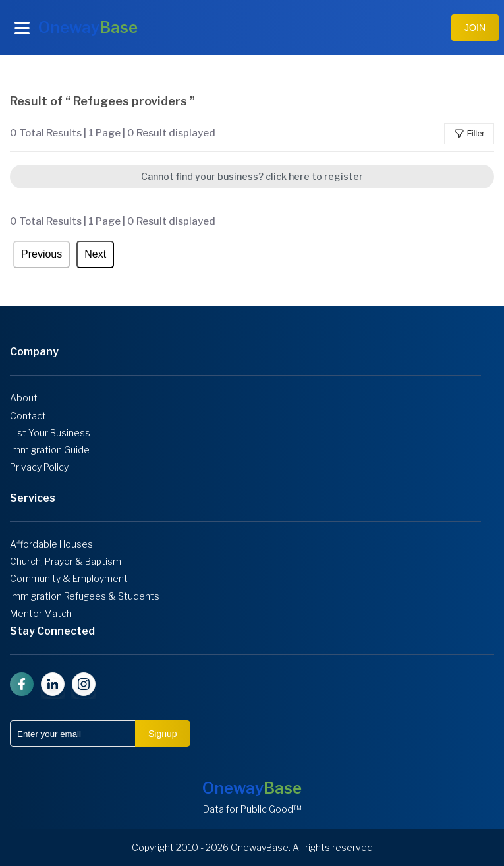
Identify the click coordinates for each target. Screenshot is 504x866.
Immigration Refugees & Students (85, 596)
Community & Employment (69, 579)
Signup (163, 734)
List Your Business (50, 433)
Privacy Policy (39, 467)
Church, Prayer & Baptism (66, 562)
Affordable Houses (51, 544)
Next (95, 254)
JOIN (475, 28)
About (24, 398)
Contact (28, 416)
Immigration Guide (50, 450)
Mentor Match (41, 614)
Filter (469, 134)
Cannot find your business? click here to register (252, 176)
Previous (42, 254)
